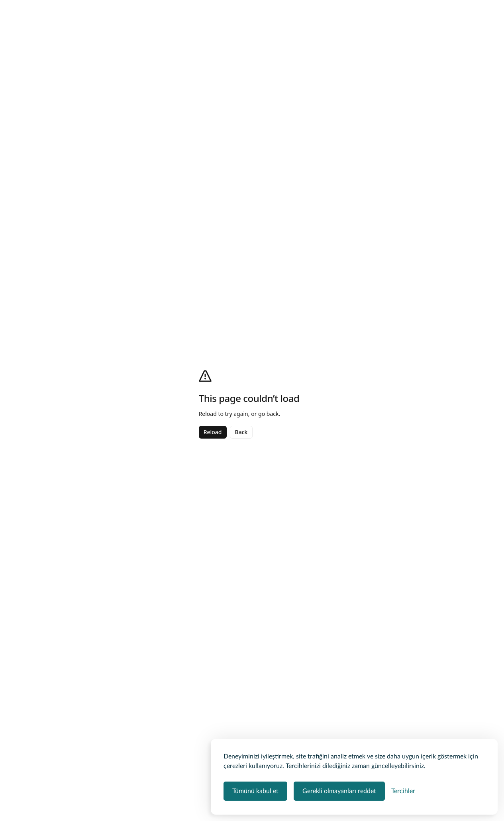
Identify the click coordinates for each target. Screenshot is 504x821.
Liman (325, 317)
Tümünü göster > (75, 575)
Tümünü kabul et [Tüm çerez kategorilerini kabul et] (255, 791)
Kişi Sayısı (392, 343)
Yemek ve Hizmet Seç (376, 377)
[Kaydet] (428, 72)
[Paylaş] (387, 72)
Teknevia (62, 54)
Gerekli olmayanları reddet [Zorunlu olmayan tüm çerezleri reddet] (339, 791)
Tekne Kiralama (98, 54)
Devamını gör (70, 745)
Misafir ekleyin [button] (352, 19)
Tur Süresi (329, 343)
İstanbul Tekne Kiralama (154, 54)
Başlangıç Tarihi (399, 317)
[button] (422, 299)
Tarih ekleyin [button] (283, 19)
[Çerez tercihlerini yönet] (403, 791)
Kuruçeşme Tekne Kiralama (223, 54)
